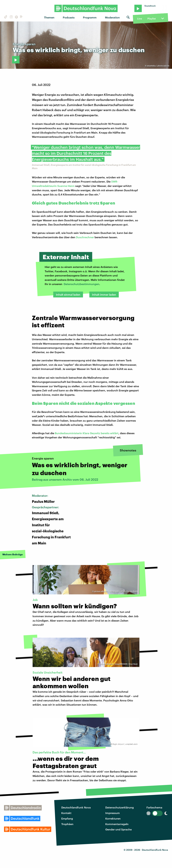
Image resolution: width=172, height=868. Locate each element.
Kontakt (66, 813)
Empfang (67, 818)
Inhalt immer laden (104, 295)
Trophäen (67, 824)
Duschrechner (85, 237)
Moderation (112, 17)
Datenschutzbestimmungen (81, 284)
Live (140, 19)
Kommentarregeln (117, 824)
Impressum (113, 813)
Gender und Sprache (119, 829)
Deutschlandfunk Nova (76, 807)
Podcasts (69, 17)
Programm (90, 17)
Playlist (152, 19)
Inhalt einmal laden (68, 295)
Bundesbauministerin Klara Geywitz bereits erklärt (87, 433)
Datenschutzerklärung (120, 807)
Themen (49, 17)
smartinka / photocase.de (158, 66)
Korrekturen (113, 818)
